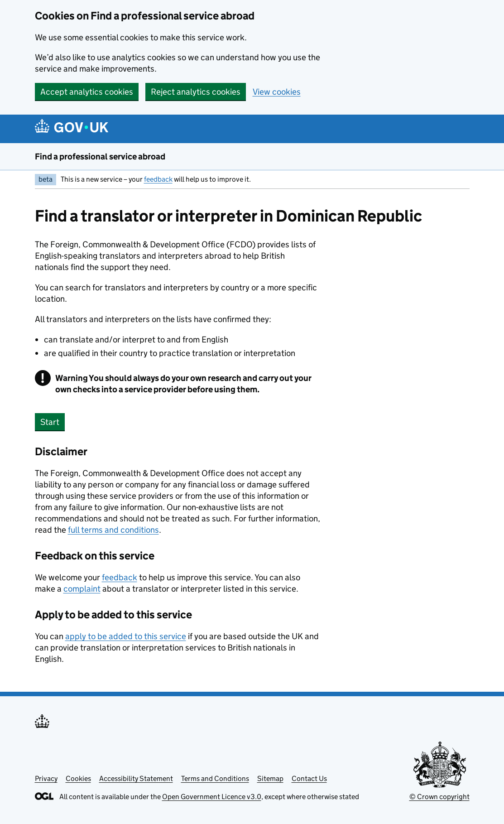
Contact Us (309, 778)
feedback (158, 179)
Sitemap (270, 778)
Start (50, 422)
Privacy (46, 778)
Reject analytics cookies (196, 92)
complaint (82, 589)
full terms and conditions (113, 530)
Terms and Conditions (215, 778)
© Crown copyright (439, 797)
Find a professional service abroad (100, 157)
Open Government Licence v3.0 (212, 797)
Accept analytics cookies (87, 92)
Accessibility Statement (136, 778)
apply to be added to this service (126, 636)
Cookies (78, 778)
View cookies (277, 92)
